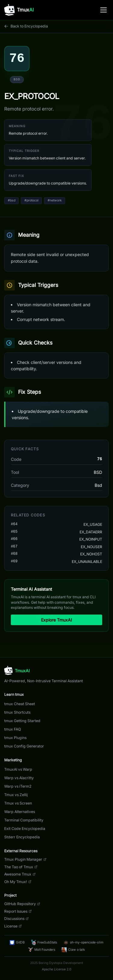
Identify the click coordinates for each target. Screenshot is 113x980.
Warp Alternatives (20, 812)
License (13, 926)
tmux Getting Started (22, 721)
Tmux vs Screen (18, 803)
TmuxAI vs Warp (18, 769)
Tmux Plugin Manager (25, 859)
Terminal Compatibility (24, 820)
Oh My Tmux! (18, 882)
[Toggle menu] (104, 10)
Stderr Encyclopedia (22, 837)
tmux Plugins (15, 738)
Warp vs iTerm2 (18, 786)
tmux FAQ (13, 729)
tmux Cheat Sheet (20, 704)
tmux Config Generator (24, 746)
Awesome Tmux (20, 874)
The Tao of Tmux (21, 867)
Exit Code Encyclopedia (25, 829)
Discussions (16, 919)
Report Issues (18, 911)
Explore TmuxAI (56, 620)
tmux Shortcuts (17, 712)
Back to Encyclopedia (26, 26)
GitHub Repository (22, 904)
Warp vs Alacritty (19, 778)
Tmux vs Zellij (16, 795)
